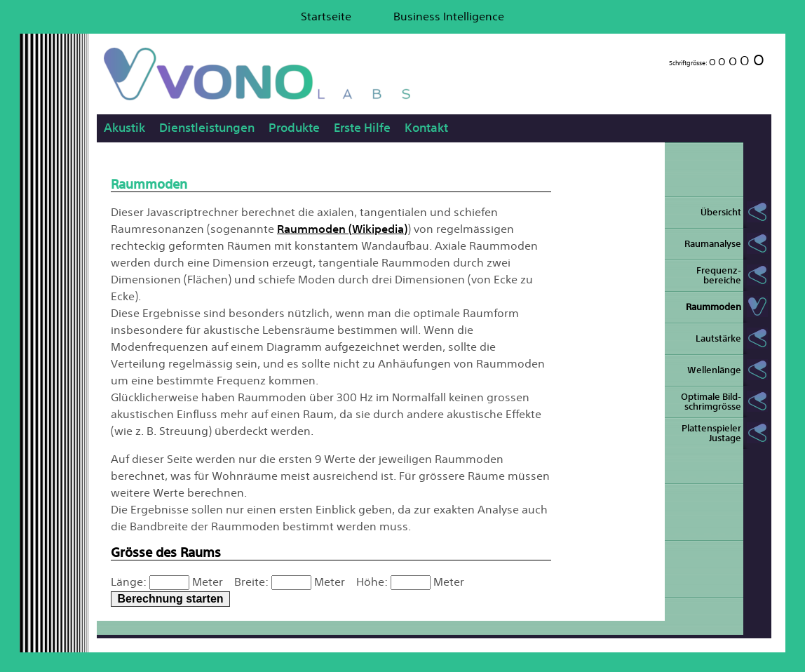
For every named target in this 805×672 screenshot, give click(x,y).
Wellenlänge (714, 370)
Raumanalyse (713, 244)
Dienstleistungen (207, 127)
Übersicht (721, 212)
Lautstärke (718, 338)
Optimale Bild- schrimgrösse (711, 402)
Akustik (124, 127)
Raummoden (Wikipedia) (342, 229)
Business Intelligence (449, 16)
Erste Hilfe (362, 127)
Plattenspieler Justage (711, 433)
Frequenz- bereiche (719, 275)
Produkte (294, 127)
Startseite (326, 16)
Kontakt (426, 127)
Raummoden (713, 307)
